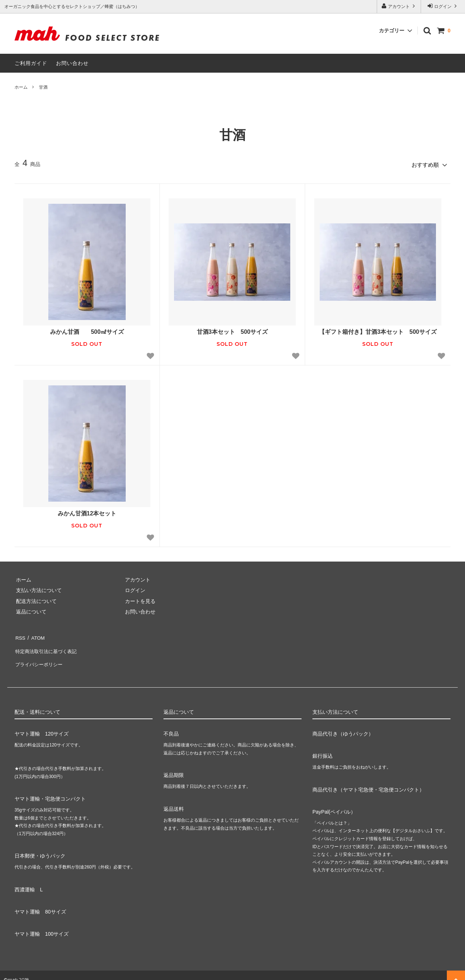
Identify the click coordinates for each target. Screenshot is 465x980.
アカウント (399, 6)
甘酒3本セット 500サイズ (232, 330)
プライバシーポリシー (40, 657)
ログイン (443, 6)
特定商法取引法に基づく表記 (48, 646)
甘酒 (43, 87)
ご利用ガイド (31, 63)
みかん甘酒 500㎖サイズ (87, 330)
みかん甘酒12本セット (87, 512)
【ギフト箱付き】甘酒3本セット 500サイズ (378, 330)
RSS (20, 636)
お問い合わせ (72, 63)
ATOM (36, 636)
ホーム (21, 87)
